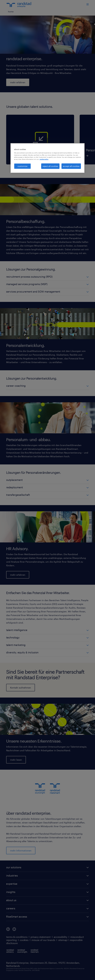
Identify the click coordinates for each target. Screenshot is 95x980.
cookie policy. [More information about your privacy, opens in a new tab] (44, 159)
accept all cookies (71, 166)
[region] (47, 158)
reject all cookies (50, 166)
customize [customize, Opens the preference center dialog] (22, 166)
